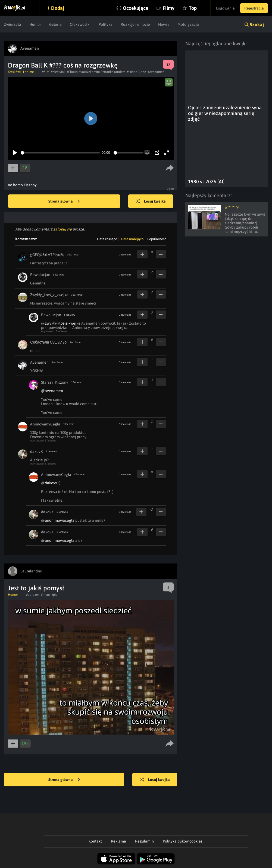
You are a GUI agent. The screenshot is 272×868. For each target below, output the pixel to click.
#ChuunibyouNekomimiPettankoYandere (96, 72)
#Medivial (58, 72)
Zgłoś (171, 189)
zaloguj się (62, 229)
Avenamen (39, 362)
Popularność (157, 239)
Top (193, 8)
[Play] (15, 153)
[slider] (60, 153)
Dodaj (58, 8)
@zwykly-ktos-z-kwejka (61, 323)
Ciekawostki (80, 24)
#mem (45, 595)
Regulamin (144, 841)
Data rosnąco (107, 239)
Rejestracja (254, 8)
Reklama (118, 841)
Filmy (169, 8)
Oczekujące (136, 8)
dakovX (37, 451)
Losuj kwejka (151, 201)
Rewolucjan (40, 275)
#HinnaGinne (136, 72)
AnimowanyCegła (45, 424)
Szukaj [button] (257, 25)
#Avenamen (156, 72)
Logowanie (225, 8)
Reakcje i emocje (135, 24)
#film (46, 72)
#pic (54, 595)
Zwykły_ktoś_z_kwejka (49, 295)
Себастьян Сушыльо (48, 342)
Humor (35, 24)
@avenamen (52, 391)
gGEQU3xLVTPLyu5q (47, 255)
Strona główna (64, 201)
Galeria (55, 24)
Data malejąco (132, 239)
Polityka (106, 24)
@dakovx (49, 483)
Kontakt (95, 841)
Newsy (164, 24)
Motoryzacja (188, 24)
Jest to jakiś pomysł (36, 588)
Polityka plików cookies (183, 841)
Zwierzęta (13, 24)
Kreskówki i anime (21, 72)
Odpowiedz (125, 255)
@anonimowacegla (58, 520)
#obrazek (33, 595)
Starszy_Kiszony (55, 382)
